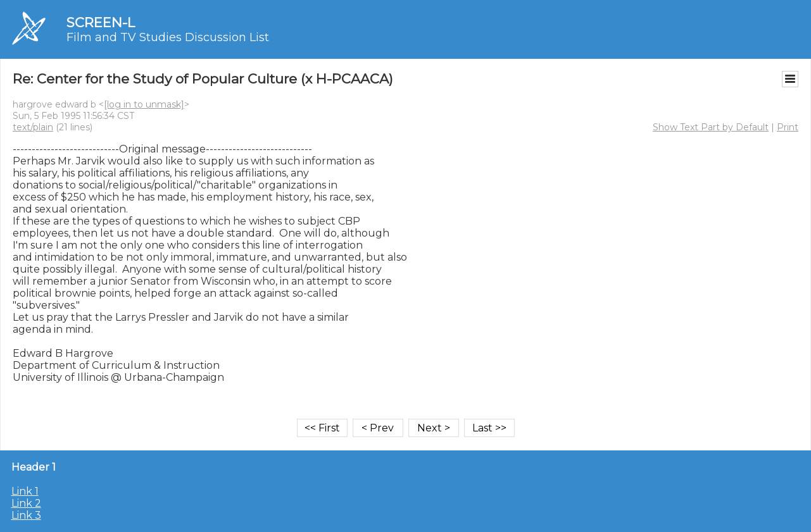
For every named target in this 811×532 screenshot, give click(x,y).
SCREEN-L (101, 22)
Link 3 (26, 515)
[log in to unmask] (144, 104)
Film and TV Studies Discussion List (168, 37)
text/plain (33, 127)
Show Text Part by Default (711, 127)
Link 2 (26, 503)
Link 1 (25, 491)
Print (788, 127)
